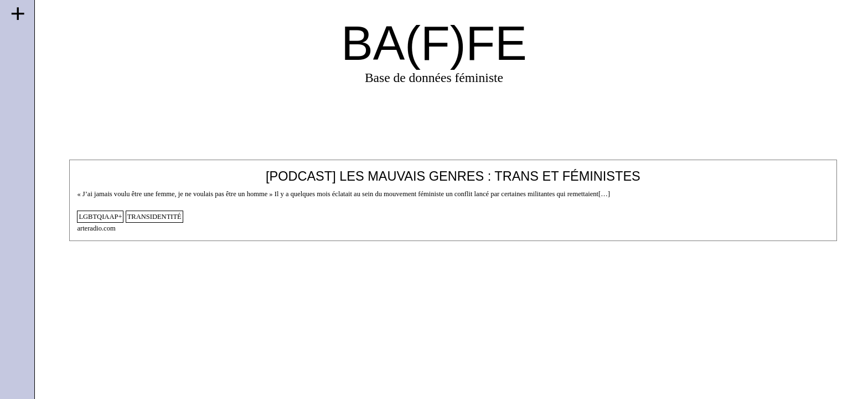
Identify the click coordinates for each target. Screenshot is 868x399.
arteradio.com (96, 228)
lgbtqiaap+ (100, 217)
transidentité (154, 217)
